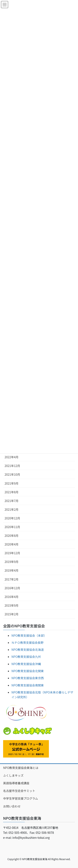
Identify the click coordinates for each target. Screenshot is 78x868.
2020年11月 (12, 527)
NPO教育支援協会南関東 (28, 685)
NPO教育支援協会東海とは (21, 768)
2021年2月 (12, 509)
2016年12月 (12, 588)
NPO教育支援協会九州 (26, 657)
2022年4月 (12, 457)
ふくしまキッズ (13, 775)
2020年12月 (12, 518)
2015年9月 (12, 605)
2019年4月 (12, 570)
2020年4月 (12, 544)
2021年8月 (12, 492)
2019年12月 (12, 553)
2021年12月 (12, 466)
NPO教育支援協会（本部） (29, 635)
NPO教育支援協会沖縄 (26, 664)
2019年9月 (12, 562)
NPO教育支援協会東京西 (28, 678)
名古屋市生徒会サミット (19, 791)
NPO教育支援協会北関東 (28, 671)
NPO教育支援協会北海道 (28, 650)
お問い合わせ (12, 806)
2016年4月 (12, 597)
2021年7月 (12, 501)
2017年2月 (12, 579)
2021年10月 (12, 474)
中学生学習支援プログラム (21, 798)
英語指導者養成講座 (16, 783)
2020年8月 (12, 536)
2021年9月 (12, 483)
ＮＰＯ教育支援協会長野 (27, 643)
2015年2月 (12, 614)
